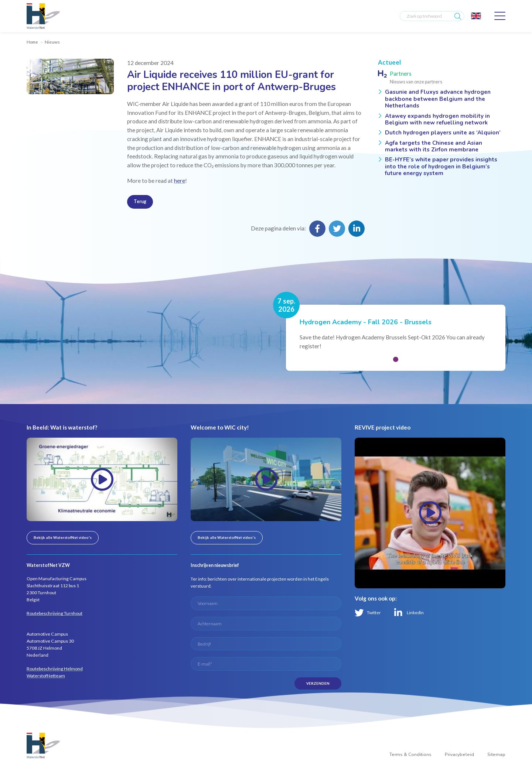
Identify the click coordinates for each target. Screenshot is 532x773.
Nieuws (52, 42)
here (180, 181)
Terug (140, 201)
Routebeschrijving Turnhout (54, 613)
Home (32, 42)
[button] (396, 359)
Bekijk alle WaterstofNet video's (63, 537)
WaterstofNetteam (46, 676)
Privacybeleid (459, 755)
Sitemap (496, 755)
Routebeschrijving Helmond (55, 669)
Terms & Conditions (410, 755)
